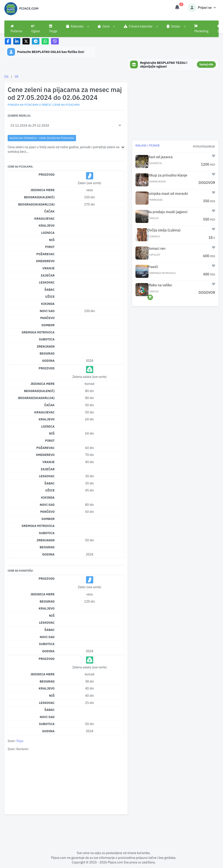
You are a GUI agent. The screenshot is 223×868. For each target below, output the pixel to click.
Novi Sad (47, 311)
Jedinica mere (43, 190)
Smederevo (45, 261)
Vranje (49, 268)
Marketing (201, 29)
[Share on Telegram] (36, 41)
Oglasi (35, 29)
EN (6, 77)
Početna (16, 29)
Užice (50, 296)
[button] (77, 26)
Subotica (47, 339)
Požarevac (46, 254)
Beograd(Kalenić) (39, 197)
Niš (52, 240)
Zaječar (48, 275)
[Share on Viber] (55, 41)
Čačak (49, 211)
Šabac (50, 290)
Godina (48, 361)
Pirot (50, 247)
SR (17, 77)
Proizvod (46, 174)
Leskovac (47, 282)
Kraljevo (46, 225)
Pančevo (47, 318)
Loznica (48, 233)
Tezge (53, 29)
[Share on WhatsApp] (45, 41)
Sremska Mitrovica (38, 332)
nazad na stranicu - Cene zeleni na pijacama (42, 138)
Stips (20, 741)
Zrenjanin (46, 346)
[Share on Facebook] (8, 41)
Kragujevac (44, 218)
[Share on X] (26, 41)
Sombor (48, 325)
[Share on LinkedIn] (17, 41)
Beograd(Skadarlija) (36, 204)
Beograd (47, 353)
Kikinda (48, 304)
